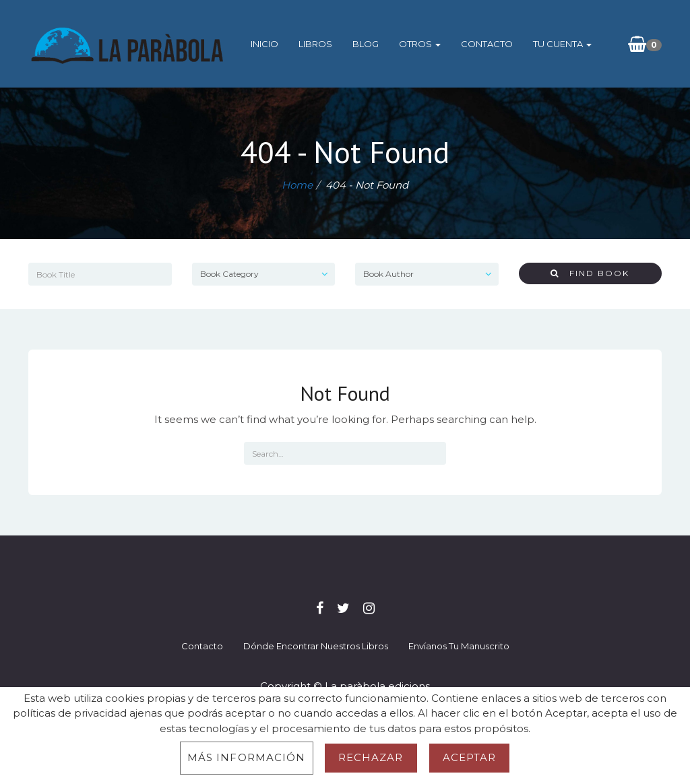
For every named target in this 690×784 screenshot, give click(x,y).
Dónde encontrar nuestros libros (316, 646)
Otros (420, 44)
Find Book (590, 273)
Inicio (264, 44)
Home (297, 185)
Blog (366, 44)
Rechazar (371, 757)
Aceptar (470, 757)
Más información (247, 757)
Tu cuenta (562, 44)
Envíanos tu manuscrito (459, 646)
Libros (315, 44)
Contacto (487, 44)
